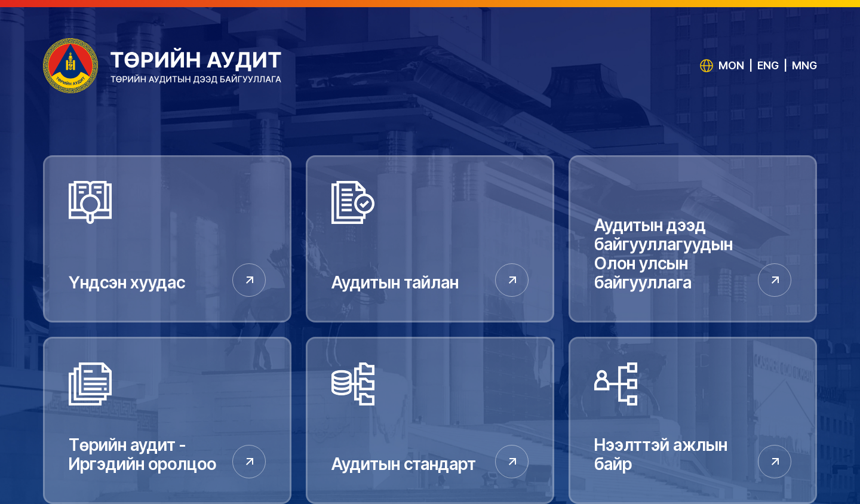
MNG (804, 65)
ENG (768, 65)
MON (731, 65)
